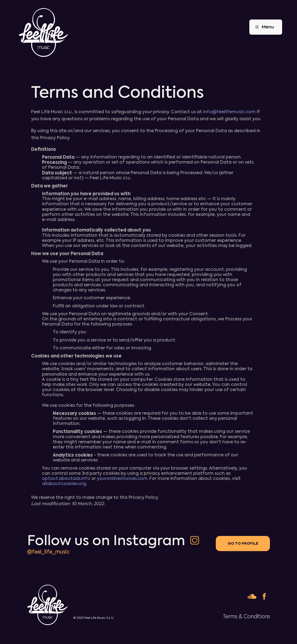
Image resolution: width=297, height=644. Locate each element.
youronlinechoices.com (122, 479)
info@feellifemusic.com (229, 112)
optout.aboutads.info (66, 479)
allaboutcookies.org (64, 484)
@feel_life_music (48, 552)
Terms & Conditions (246, 616)
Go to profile (243, 543)
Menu (263, 27)
